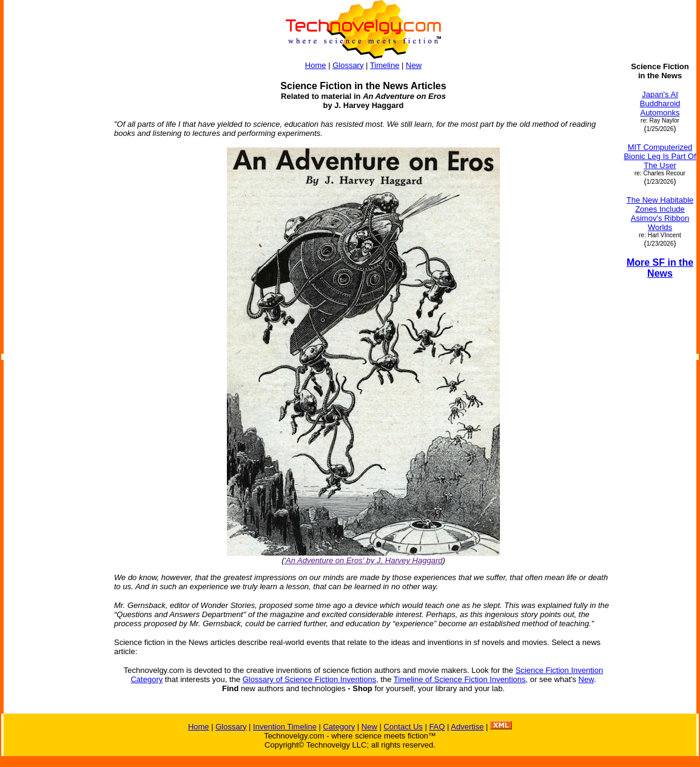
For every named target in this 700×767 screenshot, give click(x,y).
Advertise (467, 727)
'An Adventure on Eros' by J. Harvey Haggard (363, 560)
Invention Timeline (285, 727)
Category (339, 727)
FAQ (437, 727)
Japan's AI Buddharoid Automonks (660, 103)
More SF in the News (660, 268)
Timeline (385, 65)
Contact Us (403, 727)
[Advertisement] (53, 244)
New (414, 65)
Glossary (348, 65)
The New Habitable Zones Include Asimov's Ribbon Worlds (660, 214)
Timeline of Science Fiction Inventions (460, 679)
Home (316, 65)
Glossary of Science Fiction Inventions (309, 679)
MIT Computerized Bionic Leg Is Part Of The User (660, 156)
